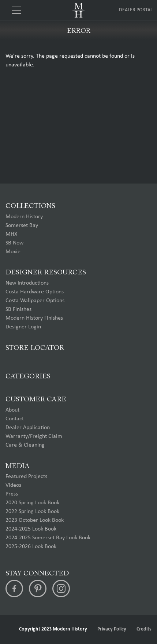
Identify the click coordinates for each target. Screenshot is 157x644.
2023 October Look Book (35, 520)
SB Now (14, 243)
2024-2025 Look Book (31, 529)
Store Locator (35, 348)
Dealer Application (28, 428)
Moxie (13, 252)
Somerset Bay (22, 225)
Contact (15, 419)
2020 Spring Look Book (32, 503)
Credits (144, 629)
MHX (11, 234)
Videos (13, 485)
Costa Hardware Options (35, 292)
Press (12, 494)
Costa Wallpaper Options (35, 301)
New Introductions (27, 283)
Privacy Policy (112, 629)
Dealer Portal (136, 10)
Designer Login (23, 327)
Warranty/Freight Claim (34, 436)
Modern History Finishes (34, 318)
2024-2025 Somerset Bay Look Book (48, 538)
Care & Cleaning (25, 445)
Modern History (24, 217)
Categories (28, 377)
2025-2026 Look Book (31, 547)
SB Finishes (18, 309)
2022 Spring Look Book (32, 512)
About (12, 410)
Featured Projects (26, 477)
